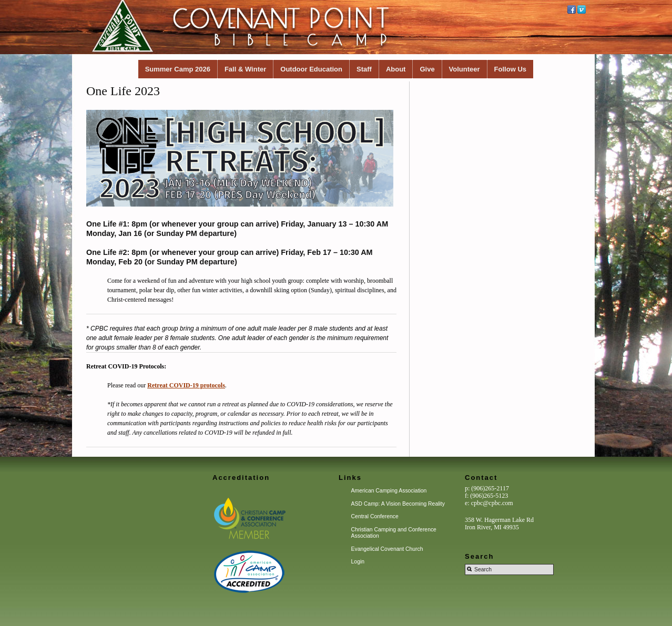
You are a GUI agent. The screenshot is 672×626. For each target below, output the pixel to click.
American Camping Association (389, 491)
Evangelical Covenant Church (387, 549)
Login (358, 562)
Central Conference (375, 516)
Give (427, 69)
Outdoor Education (311, 69)
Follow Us (510, 69)
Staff (364, 69)
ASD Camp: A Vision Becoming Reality (398, 504)
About (396, 69)
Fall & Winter (245, 69)
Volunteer (465, 69)
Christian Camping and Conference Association (394, 533)
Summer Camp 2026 (178, 69)
